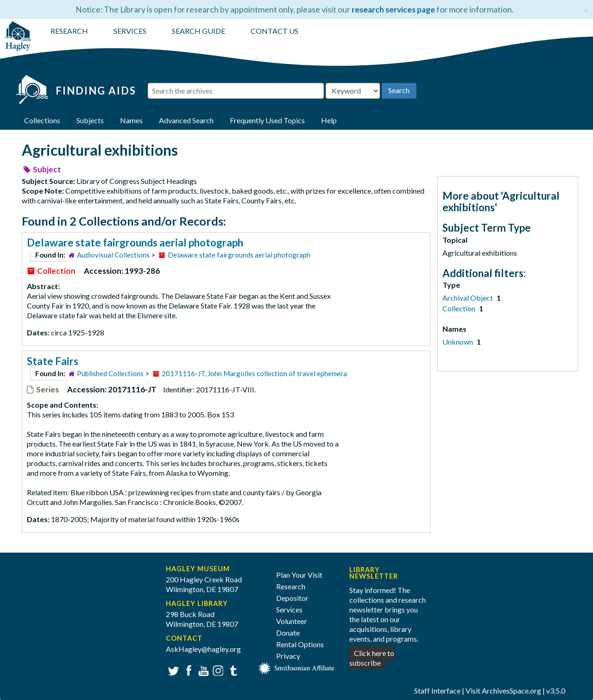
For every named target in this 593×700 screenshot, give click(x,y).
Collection (460, 308)
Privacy (288, 656)
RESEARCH (69, 31)
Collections (42, 120)
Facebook (187, 670)
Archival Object (468, 298)
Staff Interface (437, 691)
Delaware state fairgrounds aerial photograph (135, 243)
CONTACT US (274, 31)
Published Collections (110, 373)
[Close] (586, 9)
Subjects (90, 120)
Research (291, 586)
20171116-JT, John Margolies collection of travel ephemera (254, 373)
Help (329, 120)
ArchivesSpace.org (511, 691)
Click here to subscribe (372, 658)
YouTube (202, 670)
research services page (393, 9)
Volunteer (292, 621)
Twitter (173, 670)
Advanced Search (186, 120)
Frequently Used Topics (267, 120)
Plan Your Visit (299, 575)
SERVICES (130, 31)
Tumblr (232, 670)
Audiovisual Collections (113, 255)
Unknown (458, 342)
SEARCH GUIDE (199, 31)
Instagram (217, 670)
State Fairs (53, 361)
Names (131, 120)
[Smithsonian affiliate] (296, 667)
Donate (288, 633)
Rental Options (300, 644)
